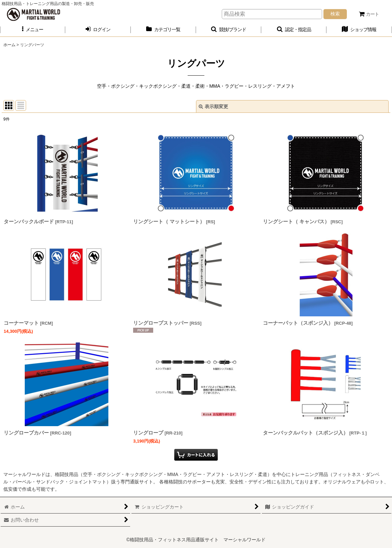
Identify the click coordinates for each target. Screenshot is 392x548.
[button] (33, 30)
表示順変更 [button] (213, 106)
